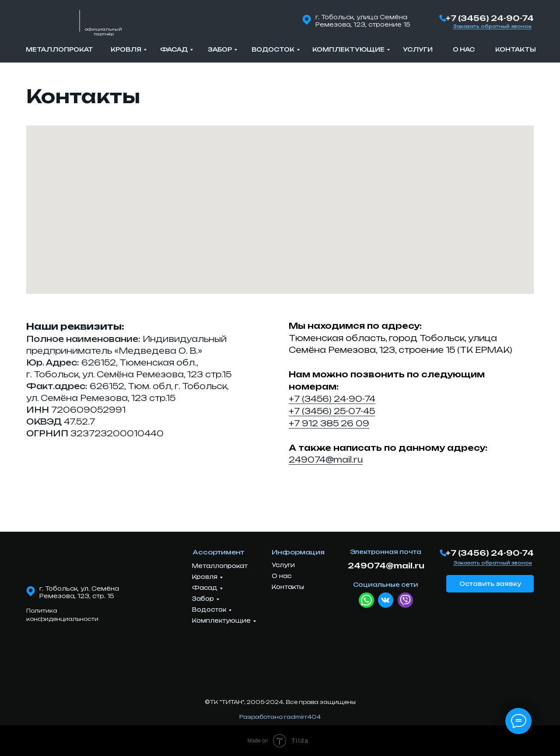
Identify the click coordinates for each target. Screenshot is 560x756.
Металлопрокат (59, 49)
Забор (220, 49)
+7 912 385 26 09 (329, 423)
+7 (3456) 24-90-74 (490, 18)
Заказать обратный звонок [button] (492, 26)
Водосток (273, 49)
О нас (464, 49)
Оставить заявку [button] (490, 584)
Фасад (174, 49)
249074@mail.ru (326, 460)
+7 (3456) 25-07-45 (332, 411)
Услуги (418, 49)
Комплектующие (348, 49)
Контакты (516, 49)
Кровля (126, 49)
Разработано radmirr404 (280, 717)
